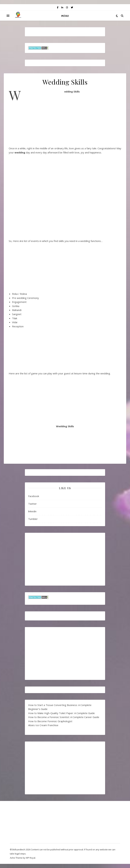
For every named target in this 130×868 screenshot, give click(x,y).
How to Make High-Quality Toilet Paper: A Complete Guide (61, 713)
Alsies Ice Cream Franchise (43, 725)
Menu (65, 16)
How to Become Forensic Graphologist (50, 721)
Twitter (32, 504)
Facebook (34, 496)
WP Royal (31, 858)
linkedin (32, 511)
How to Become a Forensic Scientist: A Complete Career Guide (64, 717)
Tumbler (33, 519)
